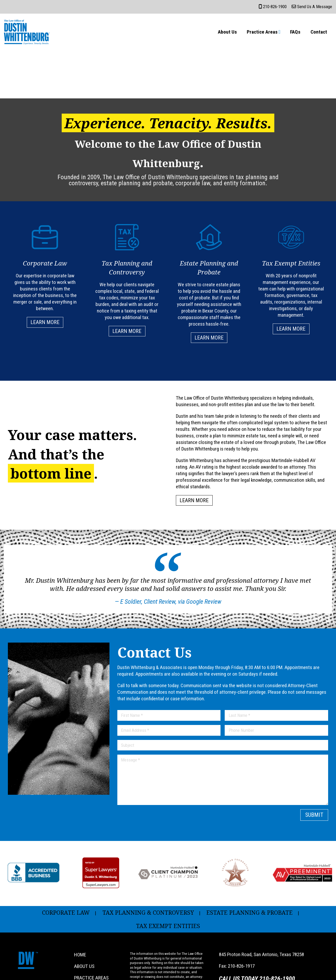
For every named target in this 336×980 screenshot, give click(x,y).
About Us (227, 32)
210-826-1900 (273, 7)
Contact (319, 32)
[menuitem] (227, 32)
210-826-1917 (241, 966)
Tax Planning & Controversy (148, 912)
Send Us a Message (312, 7)
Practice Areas (262, 32)
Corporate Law (66, 912)
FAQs (295, 32)
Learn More (45, 322)
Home (80, 954)
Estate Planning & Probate (250, 912)
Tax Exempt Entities (168, 926)
